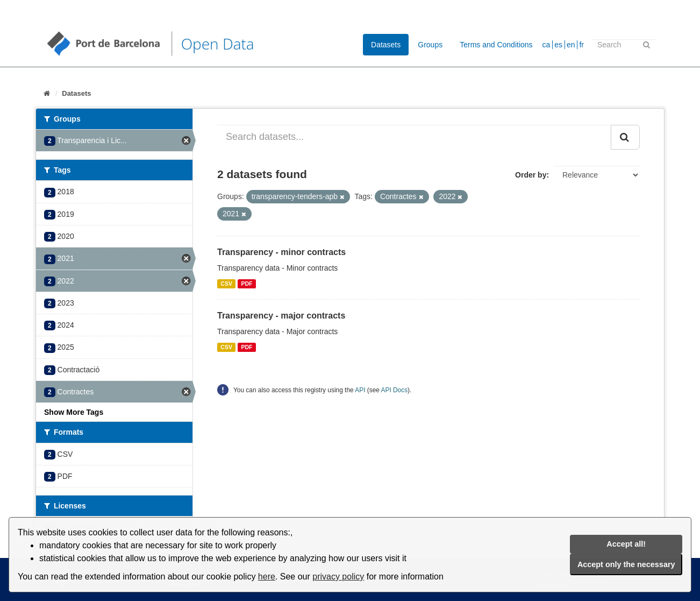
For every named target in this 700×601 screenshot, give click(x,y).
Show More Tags (74, 412)
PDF (247, 284)
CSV (226, 284)
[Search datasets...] (414, 137)
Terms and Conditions (496, 45)
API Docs (395, 390)
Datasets (386, 45)
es (558, 45)
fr (581, 45)
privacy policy (338, 577)
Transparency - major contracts (281, 316)
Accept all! (626, 544)
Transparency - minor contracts (281, 252)
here (267, 577)
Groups (430, 45)
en (571, 45)
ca (547, 45)
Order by (531, 175)
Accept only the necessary (626, 564)
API (360, 390)
